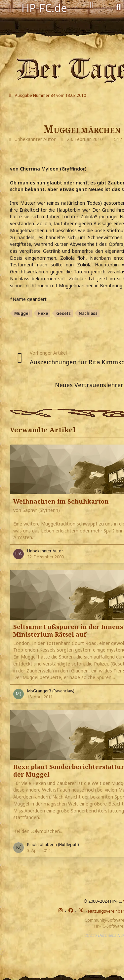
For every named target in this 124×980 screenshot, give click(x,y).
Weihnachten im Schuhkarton (61, 501)
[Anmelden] (92, 5)
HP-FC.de (44, 8)
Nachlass (88, 313)
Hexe (43, 313)
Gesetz (63, 313)
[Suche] (119, 7)
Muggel (22, 313)
